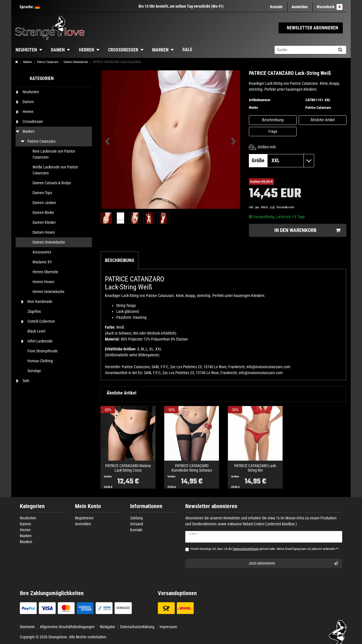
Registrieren (84, 518)
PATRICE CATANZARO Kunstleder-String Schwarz (192, 468)
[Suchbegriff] (304, 50)
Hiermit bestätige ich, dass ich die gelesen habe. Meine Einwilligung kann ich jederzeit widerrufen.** (265, 549)
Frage (273, 131)
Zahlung (136, 518)
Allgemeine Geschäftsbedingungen (67, 627)
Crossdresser (123, 50)
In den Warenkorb (307, 230)
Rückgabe (107, 627)
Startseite (27, 627)
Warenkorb (330, 7)
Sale (187, 50)
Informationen (146, 506)
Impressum (168, 627)
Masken (26, 542)
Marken (160, 50)
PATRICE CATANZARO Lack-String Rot (255, 468)
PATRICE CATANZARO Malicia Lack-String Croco (128, 468)
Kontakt (276, 7)
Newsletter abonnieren (211, 506)
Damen (58, 50)
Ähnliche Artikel (323, 120)
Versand (137, 524)
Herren (87, 50)
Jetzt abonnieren (293, 563)
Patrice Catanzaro (48, 62)
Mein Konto (88, 506)
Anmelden (83, 524)
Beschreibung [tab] (119, 260)
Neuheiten (26, 50)
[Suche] (340, 50)
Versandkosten (285, 207)
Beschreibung (273, 120)
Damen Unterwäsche (76, 62)
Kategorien (32, 506)
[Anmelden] (300, 7)
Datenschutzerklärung (137, 627)
